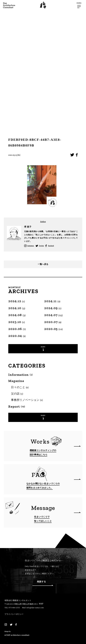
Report (17, 407)
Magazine (16, 381)
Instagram (31, 246)
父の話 (17, 394)
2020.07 (53, 322)
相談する (43, 583)
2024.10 (17, 308)
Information (21, 375)
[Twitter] (11, 625)
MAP (41, 604)
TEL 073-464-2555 (12, 608)
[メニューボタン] (79, 7)
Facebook (51, 246)
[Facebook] (16, 625)
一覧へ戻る (43, 264)
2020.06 (17, 329)
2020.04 (17, 336)
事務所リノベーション (27, 400)
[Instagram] (6, 625)
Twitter (41, 246)
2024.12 (17, 301)
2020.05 (53, 329)
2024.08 (17, 315)
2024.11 (52, 301)
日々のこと (20, 387)
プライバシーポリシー (14, 614)
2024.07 (53, 315)
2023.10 (17, 322)
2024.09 (53, 308)
